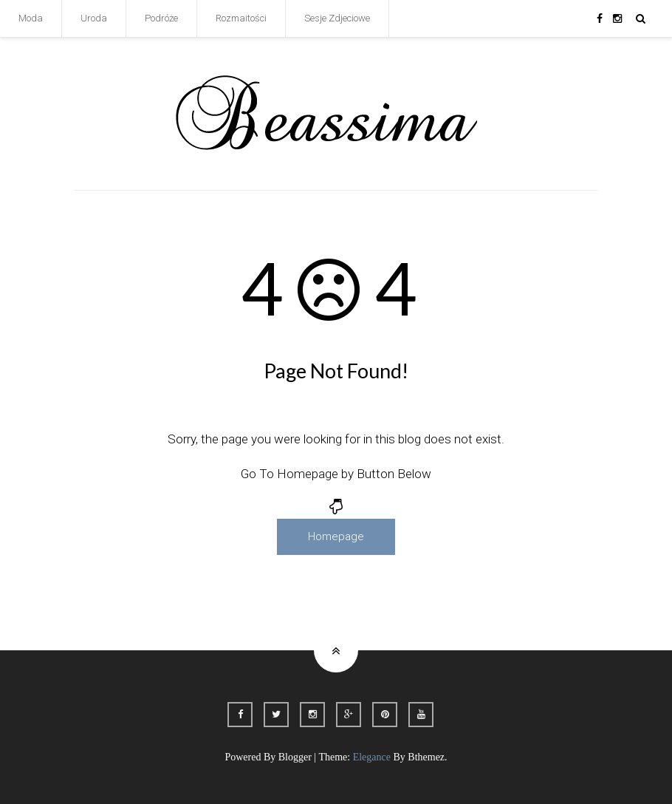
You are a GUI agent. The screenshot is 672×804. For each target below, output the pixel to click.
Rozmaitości (241, 18)
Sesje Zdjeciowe (337, 18)
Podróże (161, 18)
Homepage (336, 536)
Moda (31, 18)
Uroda (94, 18)
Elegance (372, 757)
